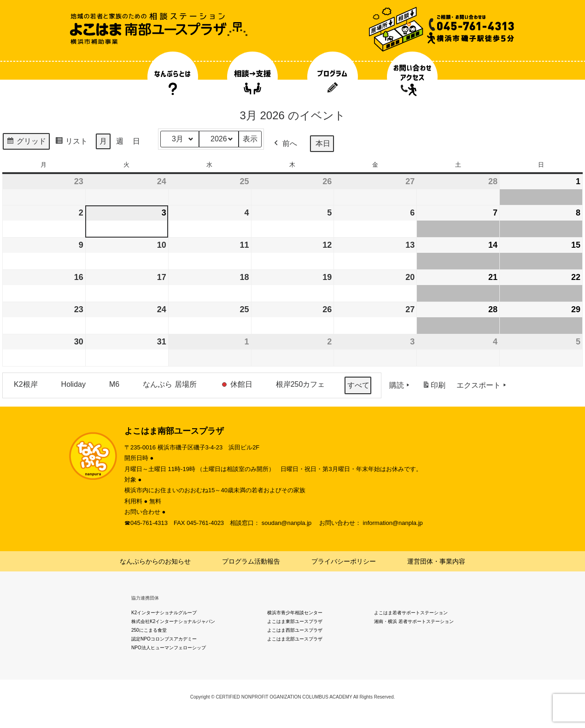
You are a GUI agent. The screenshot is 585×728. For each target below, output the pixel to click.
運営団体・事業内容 (436, 561)
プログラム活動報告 (251, 561)
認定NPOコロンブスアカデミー (164, 639)
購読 (400, 385)
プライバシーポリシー (344, 561)
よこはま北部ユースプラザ (295, 639)
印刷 (434, 387)
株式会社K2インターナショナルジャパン (173, 621)
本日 (323, 143)
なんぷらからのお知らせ (155, 561)
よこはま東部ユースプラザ (295, 621)
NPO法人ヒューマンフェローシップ (169, 648)
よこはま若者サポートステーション (411, 613)
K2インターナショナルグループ (164, 613)
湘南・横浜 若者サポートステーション (414, 621)
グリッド (26, 143)
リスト (71, 143)
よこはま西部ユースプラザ (295, 630)
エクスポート (482, 385)
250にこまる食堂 (149, 630)
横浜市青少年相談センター (295, 613)
